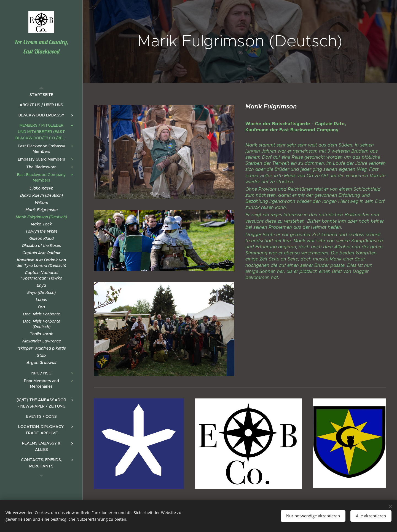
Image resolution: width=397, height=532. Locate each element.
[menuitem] (41, 95)
